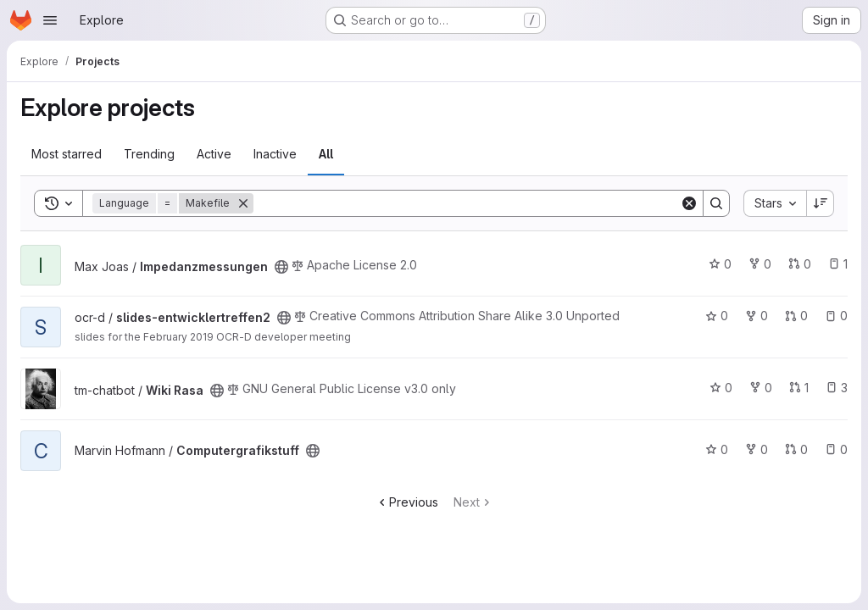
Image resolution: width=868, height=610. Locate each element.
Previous (407, 502)
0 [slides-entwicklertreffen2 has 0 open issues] (836, 316)
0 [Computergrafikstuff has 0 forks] (757, 449)
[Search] (467, 203)
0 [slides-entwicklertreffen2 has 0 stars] (717, 316)
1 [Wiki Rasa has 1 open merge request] (799, 388)
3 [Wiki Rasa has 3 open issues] (837, 388)
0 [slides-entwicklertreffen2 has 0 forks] (757, 316)
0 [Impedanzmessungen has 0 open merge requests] (800, 264)
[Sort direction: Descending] (821, 203)
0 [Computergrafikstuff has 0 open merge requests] (796, 449)
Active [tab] (214, 154)
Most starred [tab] (67, 154)
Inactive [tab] (275, 154)
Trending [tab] (149, 154)
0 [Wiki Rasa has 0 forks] (761, 388)
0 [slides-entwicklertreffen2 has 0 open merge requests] (796, 316)
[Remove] (243, 203)
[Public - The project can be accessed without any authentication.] (281, 267)
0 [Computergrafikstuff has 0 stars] (717, 449)
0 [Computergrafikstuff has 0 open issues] (836, 449)
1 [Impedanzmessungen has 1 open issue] (838, 264)
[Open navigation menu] (50, 20)
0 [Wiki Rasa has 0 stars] (721, 388)
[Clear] (689, 203)
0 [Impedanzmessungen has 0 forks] (760, 264)
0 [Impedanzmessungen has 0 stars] (720, 264)
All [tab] (326, 154)
